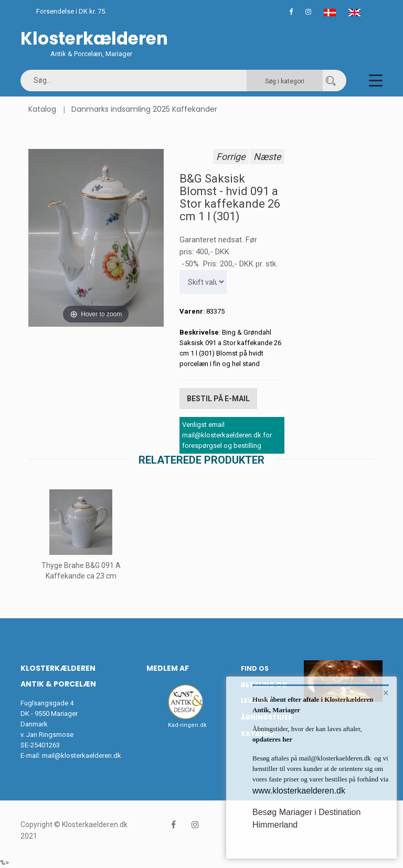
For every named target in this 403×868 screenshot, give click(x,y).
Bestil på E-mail (218, 399)
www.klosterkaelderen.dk (299, 791)
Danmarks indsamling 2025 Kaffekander (144, 109)
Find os (255, 668)
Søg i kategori (285, 81)
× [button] (386, 693)
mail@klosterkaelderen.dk (82, 756)
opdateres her (272, 739)
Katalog (42, 109)
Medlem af (168, 668)
